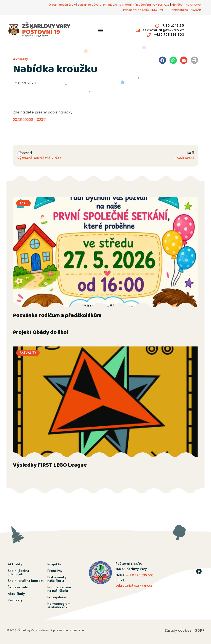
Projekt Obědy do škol (41, 333)
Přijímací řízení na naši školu (59, 589)
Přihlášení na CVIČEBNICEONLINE (146, 10)
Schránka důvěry (89, 5)
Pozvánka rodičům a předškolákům (57, 316)
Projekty (54, 564)
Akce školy (16, 594)
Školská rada (18, 587)
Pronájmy (55, 571)
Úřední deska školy (62, 5)
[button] (100, 30)
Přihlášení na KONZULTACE (151, 5)
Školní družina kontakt (26, 581)
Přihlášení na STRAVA (186, 5)
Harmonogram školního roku (59, 606)
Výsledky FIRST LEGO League (50, 466)
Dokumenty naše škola (57, 579)
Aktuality (21, 59)
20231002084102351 (30, 120)
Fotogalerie (57, 597)
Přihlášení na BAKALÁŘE (186, 10)
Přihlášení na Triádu (117, 5)
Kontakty (15, 600)
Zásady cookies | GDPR (185, 630)
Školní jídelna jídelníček (18, 573)
